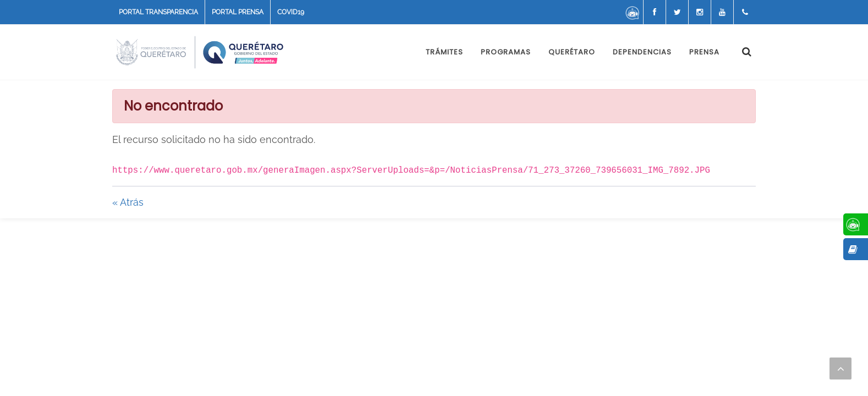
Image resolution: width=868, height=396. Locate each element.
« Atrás (128, 202)
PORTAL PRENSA (238, 12)
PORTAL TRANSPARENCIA (158, 12)
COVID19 (291, 12)
